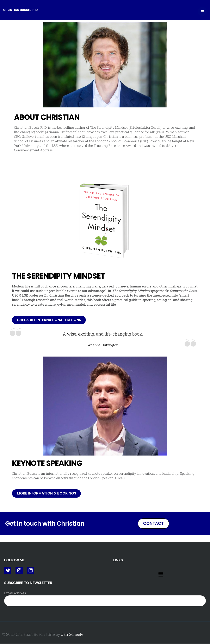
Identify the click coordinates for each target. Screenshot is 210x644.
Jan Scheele (72, 635)
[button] (161, 575)
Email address (15, 593)
